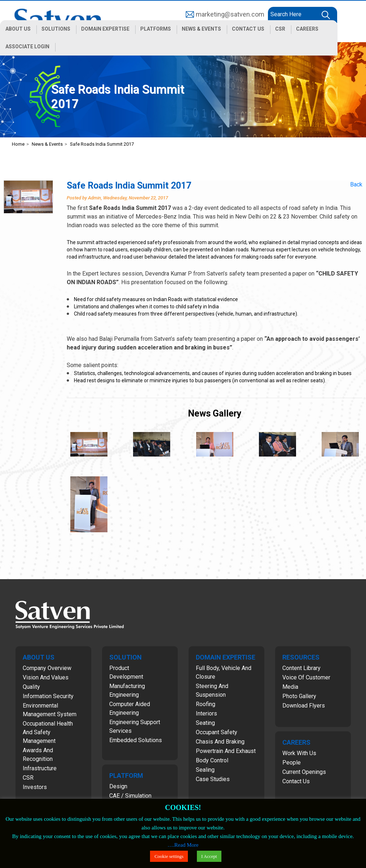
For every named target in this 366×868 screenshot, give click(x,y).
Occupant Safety (217, 732)
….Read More (183, 845)
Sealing (205, 770)
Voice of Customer (306, 677)
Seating (205, 723)
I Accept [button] (209, 856)
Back (356, 184)
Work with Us (299, 753)
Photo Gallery (299, 696)
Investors (35, 787)
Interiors (206, 713)
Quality (31, 687)
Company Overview (47, 668)
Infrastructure (40, 768)
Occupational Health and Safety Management (48, 732)
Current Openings (304, 772)
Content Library (301, 668)
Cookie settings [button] (169, 856)
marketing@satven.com (230, 14)
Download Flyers (304, 706)
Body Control (212, 760)
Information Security (48, 696)
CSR (28, 778)
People (292, 763)
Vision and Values (46, 677)
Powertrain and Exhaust (226, 751)
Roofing (206, 704)
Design (118, 786)
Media (290, 687)
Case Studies (213, 779)
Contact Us (296, 781)
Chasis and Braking (220, 742)
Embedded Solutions (136, 740)
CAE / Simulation (130, 796)
